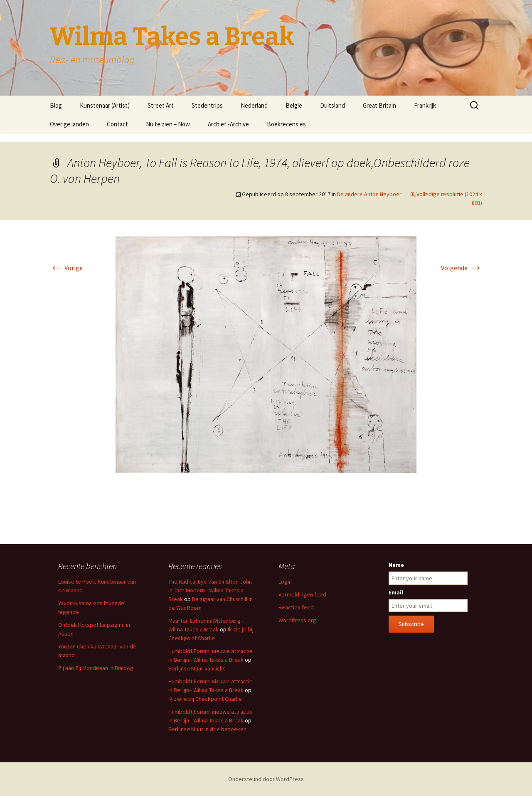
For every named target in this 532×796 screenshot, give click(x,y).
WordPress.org (297, 620)
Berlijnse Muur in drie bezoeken (207, 729)
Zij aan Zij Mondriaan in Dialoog (96, 668)
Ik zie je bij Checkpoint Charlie (205, 699)
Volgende (462, 268)
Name (396, 565)
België (294, 105)
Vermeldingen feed (302, 594)
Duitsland (332, 105)
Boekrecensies (286, 124)
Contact (117, 124)
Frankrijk (425, 105)
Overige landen (69, 124)
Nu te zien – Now (168, 124)
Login (285, 582)
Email (396, 592)
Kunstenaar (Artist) (105, 105)
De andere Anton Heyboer (369, 194)
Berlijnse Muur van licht (197, 668)
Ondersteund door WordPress (266, 779)
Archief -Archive (228, 124)
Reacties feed (296, 607)
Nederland (254, 105)
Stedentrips (207, 105)
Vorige (66, 268)
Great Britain (379, 105)
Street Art (161, 105)
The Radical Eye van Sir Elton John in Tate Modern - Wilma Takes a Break (210, 590)
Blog (56, 105)
